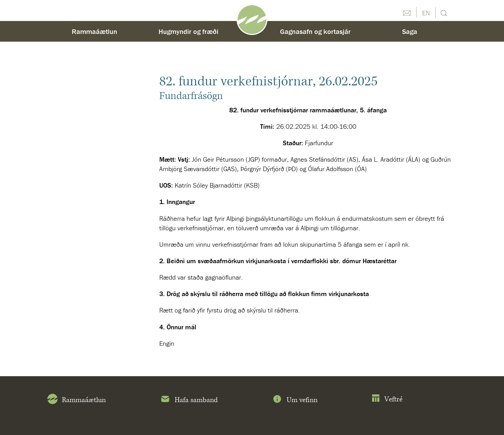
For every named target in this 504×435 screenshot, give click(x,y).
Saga (410, 31)
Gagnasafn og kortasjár (315, 31)
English (426, 12)
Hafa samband (189, 400)
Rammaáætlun (94, 31)
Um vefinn (295, 400)
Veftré (387, 399)
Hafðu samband (407, 12)
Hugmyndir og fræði (188, 31)
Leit (443, 12)
